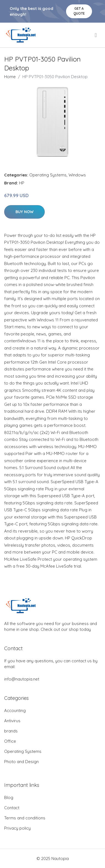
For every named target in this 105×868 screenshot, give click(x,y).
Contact (12, 808)
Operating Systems (48, 175)
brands (11, 731)
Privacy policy (17, 828)
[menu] (96, 35)
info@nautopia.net (22, 679)
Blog (9, 797)
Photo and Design (21, 762)
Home (10, 77)
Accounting (15, 710)
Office (10, 741)
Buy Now (24, 212)
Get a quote (79, 11)
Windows (77, 175)
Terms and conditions (25, 818)
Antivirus (12, 721)
